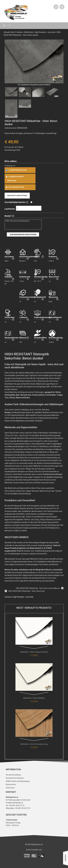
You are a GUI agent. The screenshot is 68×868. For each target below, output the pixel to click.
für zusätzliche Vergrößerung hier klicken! (34, 85)
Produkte (19, 32)
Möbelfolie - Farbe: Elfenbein (34, 698)
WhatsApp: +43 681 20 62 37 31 (18, 808)
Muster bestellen (14, 187)
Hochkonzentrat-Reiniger (52, 474)
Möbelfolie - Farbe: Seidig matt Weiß (34, 652)
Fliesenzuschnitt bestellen (14, 179)
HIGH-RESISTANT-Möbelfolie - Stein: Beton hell (26, 591)
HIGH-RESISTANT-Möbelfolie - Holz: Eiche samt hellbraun (38, 588)
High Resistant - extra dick (45, 32)
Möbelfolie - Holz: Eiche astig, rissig (34, 744)
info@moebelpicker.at (14, 803)
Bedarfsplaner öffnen (17, 196)
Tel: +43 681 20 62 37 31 (15, 805)
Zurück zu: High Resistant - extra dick (19, 597)
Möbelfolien (29, 32)
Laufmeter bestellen (16, 170)
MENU (7, 26)
